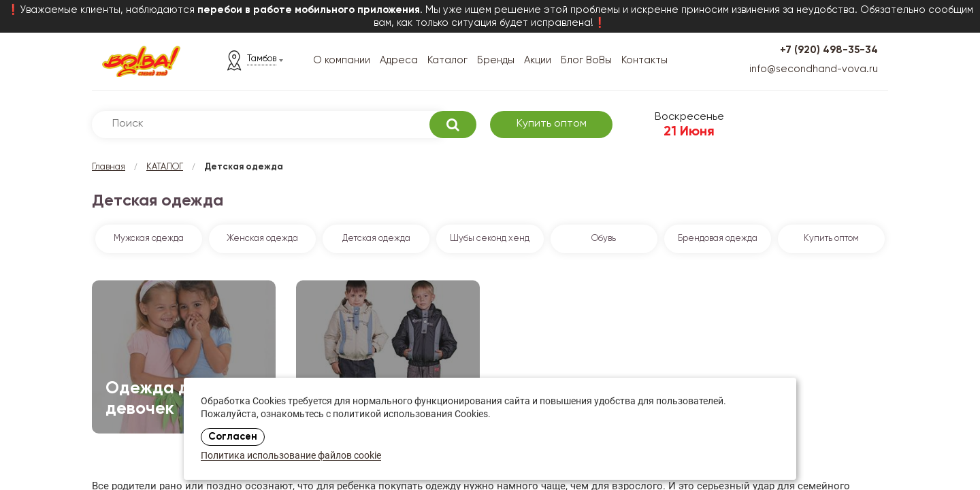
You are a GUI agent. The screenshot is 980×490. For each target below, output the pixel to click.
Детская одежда (376, 239)
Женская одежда (262, 239)
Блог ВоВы (586, 60)
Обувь (604, 239)
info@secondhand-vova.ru (814, 69)
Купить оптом (552, 124)
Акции (538, 60)
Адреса (399, 60)
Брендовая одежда (718, 239)
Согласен (233, 437)
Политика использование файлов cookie (291, 456)
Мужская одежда (149, 239)
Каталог (447, 60)
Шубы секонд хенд (490, 239)
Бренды (496, 60)
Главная (109, 167)
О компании (342, 60)
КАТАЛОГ (165, 167)
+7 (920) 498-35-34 (829, 50)
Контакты (644, 60)
